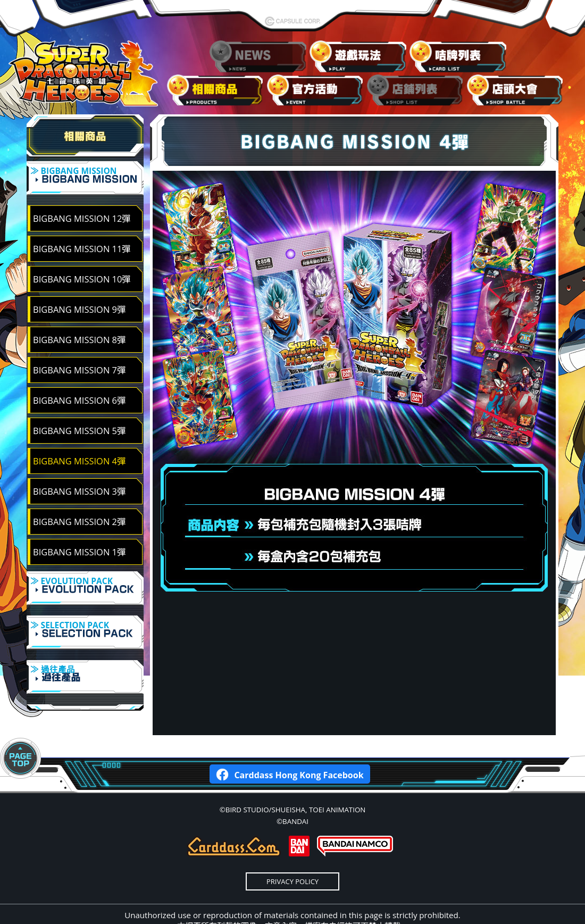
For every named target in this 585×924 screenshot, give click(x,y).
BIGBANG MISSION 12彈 (82, 211)
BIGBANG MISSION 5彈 (79, 424)
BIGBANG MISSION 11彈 (82, 242)
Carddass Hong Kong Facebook (290, 746)
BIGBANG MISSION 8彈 (79, 333)
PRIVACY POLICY (292, 853)
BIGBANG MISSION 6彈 (79, 393)
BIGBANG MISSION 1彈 (79, 545)
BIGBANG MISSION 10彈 (82, 272)
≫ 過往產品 (85, 657)
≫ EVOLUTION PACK (85, 583)
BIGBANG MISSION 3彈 (79, 484)
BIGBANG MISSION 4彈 (79, 454)
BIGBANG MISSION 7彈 (79, 363)
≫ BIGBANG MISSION (85, 180)
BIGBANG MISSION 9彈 (79, 302)
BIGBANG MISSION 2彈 (79, 515)
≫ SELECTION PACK (85, 620)
